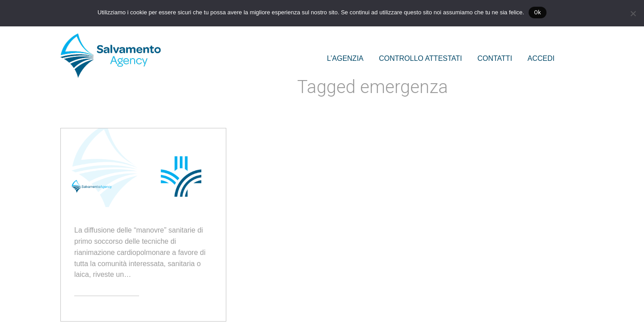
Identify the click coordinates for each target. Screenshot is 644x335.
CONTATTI (495, 58)
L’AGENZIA (345, 58)
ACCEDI (541, 58)
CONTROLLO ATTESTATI (420, 58)
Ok (538, 12)
